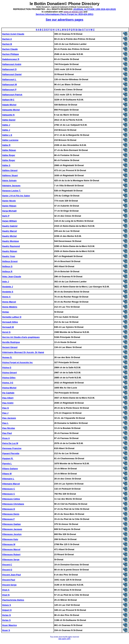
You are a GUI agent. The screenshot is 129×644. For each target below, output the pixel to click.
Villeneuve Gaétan (11, 524)
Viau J (5, 413)
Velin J (5, 282)
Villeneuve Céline (11, 499)
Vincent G (7, 570)
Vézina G (7, 367)
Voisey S (6, 605)
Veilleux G (7, 266)
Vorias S (6, 620)
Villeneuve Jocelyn (12, 534)
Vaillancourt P (9, 90)
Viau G (5, 408)
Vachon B (7, 44)
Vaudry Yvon (9, 256)
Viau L (5, 423)
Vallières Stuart (10, 175)
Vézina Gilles (9, 378)
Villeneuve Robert (11, 554)
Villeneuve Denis (11, 514)
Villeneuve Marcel (11, 549)
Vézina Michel (9, 388)
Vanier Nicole (9, 201)
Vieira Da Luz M (10, 443)
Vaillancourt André (12, 64)
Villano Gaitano (10, 469)
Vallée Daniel (9, 120)
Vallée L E (7, 135)
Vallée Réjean (9, 150)
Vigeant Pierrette (11, 453)
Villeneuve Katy (10, 539)
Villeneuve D (8, 509)
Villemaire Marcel (11, 484)
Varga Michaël (9, 211)
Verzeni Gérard (10, 347)
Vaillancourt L (9, 79)
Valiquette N (8, 115)
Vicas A (6, 438)
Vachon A (7, 39)
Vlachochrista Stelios (13, 600)
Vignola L (7, 464)
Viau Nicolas (8, 428)
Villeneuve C (8, 489)
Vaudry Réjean (10, 251)
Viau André (8, 403)
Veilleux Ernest (10, 261)
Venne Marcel (9, 302)
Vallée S (6, 165)
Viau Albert (8, 398)
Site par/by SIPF (65, 639)
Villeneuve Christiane (13, 504)
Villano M (7, 474)
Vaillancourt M (9, 84)
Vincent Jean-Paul (11, 575)
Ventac (6, 312)
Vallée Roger (9, 155)
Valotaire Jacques (11, 186)
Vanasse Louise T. (11, 191)
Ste (80, 30)
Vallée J (6, 125)
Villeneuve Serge (11, 560)
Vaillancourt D (9, 69)
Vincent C (7, 565)
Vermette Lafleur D (12, 317)
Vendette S (8, 292)
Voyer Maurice (9, 625)
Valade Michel (9, 105)
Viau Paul (7, 433)
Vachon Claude (10, 49)
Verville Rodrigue (11, 342)
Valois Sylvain (9, 180)
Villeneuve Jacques (12, 529)
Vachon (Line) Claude (13, 34)
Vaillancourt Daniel (12, 74)
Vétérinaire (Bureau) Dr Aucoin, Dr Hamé (23, 352)
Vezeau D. (7, 357)
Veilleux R (7, 271)
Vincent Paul (9, 580)
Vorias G (6, 615)
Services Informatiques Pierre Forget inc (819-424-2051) (64, 14)
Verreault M (8, 327)
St (77, 30)
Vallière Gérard (10, 170)
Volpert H (7, 610)
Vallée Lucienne (10, 140)
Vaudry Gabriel (10, 226)
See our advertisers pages (64, 20)
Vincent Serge (9, 585)
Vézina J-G (8, 383)
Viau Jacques (9, 418)
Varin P (6, 216)
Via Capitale (8, 393)
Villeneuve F (8, 519)
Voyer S (6, 630)
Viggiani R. (8, 458)
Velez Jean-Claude (12, 277)
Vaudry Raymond (11, 246)
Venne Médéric (10, 307)
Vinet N (6, 595)
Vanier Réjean (9, 206)
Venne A (6, 297)
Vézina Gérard (9, 373)
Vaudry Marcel (9, 231)
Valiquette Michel (11, 110)
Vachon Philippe (10, 54)
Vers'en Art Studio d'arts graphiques (21, 337)
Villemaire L (8, 479)
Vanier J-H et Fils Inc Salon (16, 196)
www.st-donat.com (73, 12)
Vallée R (6, 145)
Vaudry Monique (10, 241)
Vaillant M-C (8, 100)
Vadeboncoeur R (11, 59)
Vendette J (7, 287)
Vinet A (6, 590)
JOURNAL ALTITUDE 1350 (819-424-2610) (94, 9)
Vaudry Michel (9, 236)
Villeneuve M (9, 544)
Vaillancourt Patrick (12, 95)
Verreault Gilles (10, 322)
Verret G (6, 332)
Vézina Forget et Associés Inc (17, 362)
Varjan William (9, 221)
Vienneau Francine (12, 448)
